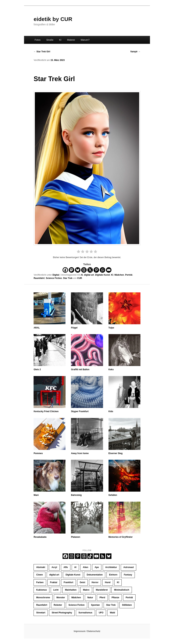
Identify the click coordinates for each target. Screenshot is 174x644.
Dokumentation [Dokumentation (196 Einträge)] (95, 575)
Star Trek (68, 278)
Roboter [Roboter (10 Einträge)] (58, 605)
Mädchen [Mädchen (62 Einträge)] (76, 598)
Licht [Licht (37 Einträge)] (56, 590)
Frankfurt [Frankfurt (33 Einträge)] (68, 582)
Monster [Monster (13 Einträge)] (61, 598)
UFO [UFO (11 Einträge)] (101, 613)
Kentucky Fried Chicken (46, 411)
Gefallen (113, 495)
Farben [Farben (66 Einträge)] (40, 582)
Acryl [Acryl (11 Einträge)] (54, 567)
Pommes (38, 453)
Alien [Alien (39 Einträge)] (85, 567)
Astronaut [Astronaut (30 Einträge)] (128, 567)
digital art (89, 275)
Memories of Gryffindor (121, 537)
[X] (90, 270)
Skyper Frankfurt (80, 411)
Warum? (85, 40)
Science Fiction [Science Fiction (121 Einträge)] (77, 605)
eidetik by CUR (53, 19)
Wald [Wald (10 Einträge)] (112, 613)
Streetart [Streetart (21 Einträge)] (41, 613)
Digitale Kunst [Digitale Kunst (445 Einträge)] (73, 575)
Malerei (71, 40)
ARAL (37, 328)
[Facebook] (65, 270)
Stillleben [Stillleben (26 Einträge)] (127, 605)
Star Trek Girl (42, 52)
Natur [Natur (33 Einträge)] (90, 598)
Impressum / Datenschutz (87, 631)
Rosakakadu (40, 537)
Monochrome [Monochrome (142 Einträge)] (43, 598)
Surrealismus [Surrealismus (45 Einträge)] (85, 613)
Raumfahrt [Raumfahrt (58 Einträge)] (42, 605)
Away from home (80, 453)
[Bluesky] (78, 270)
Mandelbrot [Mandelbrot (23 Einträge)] (102, 590)
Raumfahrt (39, 278)
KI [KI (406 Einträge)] (118, 582)
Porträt (129, 275)
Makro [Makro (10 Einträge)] (86, 590)
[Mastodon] (71, 270)
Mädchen (119, 275)
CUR (80, 278)
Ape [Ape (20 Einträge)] (97, 567)
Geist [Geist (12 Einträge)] (82, 582)
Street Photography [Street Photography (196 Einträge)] (62, 613)
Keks (111, 369)
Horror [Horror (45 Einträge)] (95, 582)
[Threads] (84, 270)
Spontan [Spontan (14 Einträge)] (95, 605)
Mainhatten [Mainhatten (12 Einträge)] (71, 590)
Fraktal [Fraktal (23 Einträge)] (54, 582)
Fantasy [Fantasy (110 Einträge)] (128, 575)
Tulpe (111, 328)
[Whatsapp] (103, 270)
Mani (36, 495)
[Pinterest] (96, 270)
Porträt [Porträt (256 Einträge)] (129, 598)
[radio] (79, 252)
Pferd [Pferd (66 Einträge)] (102, 598)
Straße (50, 40)
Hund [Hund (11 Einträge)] (108, 582)
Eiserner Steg (116, 453)
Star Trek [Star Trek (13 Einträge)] (111, 605)
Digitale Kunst (102, 275)
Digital (56, 275)
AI (82, 275)
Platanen (76, 537)
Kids (111, 411)
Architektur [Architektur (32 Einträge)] (111, 567)
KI (60, 40)
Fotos (38, 40)
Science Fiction (54, 278)
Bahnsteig (76, 495)
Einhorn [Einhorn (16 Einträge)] (113, 575)
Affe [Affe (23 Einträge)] (66, 567)
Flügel (74, 328)
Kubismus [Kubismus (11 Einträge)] (42, 590)
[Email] (109, 270)
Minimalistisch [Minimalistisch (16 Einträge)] (122, 590)
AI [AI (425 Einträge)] (75, 567)
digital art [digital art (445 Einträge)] (54, 575)
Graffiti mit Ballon (80, 369)
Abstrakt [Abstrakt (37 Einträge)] (41, 567)
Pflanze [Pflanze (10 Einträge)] (115, 598)
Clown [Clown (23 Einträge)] (40, 575)
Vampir (135, 52)
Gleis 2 (37, 369)
